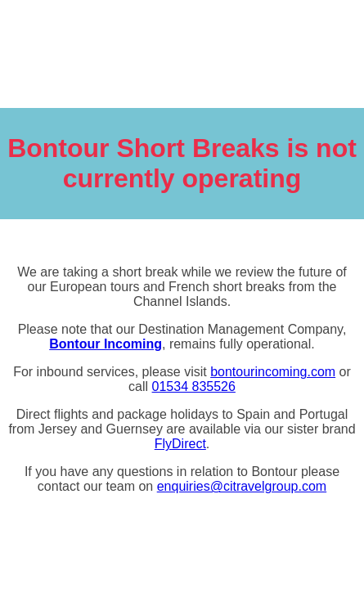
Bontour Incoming (106, 344)
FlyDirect (180, 444)
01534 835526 (194, 386)
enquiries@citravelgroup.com (242, 486)
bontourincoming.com (273, 372)
